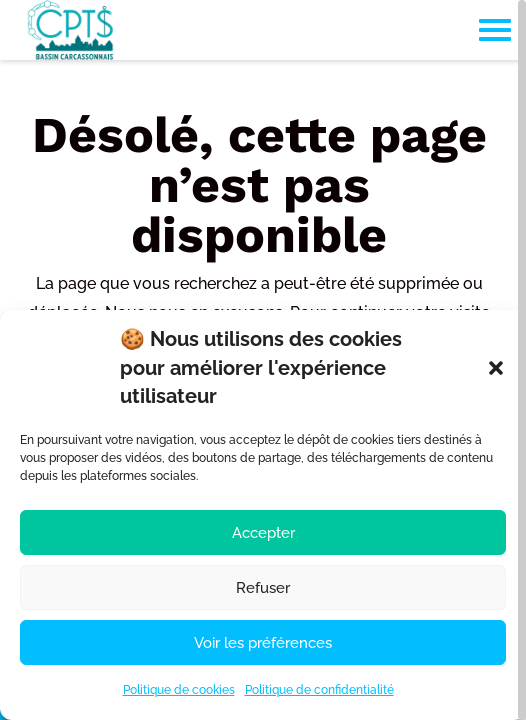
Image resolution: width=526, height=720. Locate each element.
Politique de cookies (179, 690)
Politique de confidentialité (319, 690)
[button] (496, 368)
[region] (263, 360)
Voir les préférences (263, 643)
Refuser (263, 588)
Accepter (263, 533)
